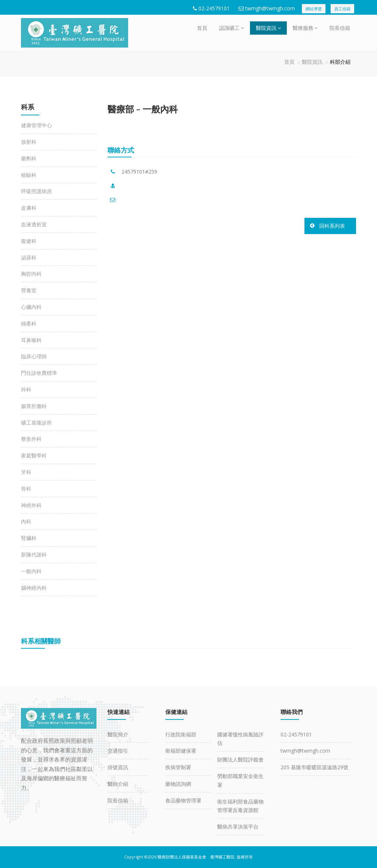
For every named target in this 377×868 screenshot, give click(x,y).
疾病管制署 (178, 767)
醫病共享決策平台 (238, 827)
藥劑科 (29, 158)
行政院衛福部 (181, 734)
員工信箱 (342, 9)
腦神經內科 (34, 588)
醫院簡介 (118, 734)
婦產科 (29, 323)
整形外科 (31, 439)
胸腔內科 (31, 274)
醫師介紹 (118, 784)
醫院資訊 (268, 28)
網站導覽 (314, 9)
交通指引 (118, 751)
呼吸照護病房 (36, 191)
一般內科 (31, 571)
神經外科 (31, 505)
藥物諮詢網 (178, 784)
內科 (26, 521)
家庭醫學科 (34, 455)
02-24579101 (214, 8)
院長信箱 (340, 28)
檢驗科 (29, 175)
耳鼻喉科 (31, 340)
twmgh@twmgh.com (270, 8)
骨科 (26, 489)
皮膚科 (29, 208)
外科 (26, 389)
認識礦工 (232, 28)
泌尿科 (29, 257)
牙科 (26, 472)
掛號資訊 (118, 767)
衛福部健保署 (181, 751)
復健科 (29, 241)
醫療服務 (305, 28)
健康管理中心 (36, 125)
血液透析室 (34, 224)
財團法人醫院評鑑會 (240, 759)
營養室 (29, 290)
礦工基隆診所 (36, 423)
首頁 (202, 28)
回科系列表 (332, 226)
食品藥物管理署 (183, 800)
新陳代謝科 (34, 555)
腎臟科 (29, 538)
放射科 (29, 142)
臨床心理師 (34, 356)
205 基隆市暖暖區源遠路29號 (314, 767)
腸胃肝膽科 (34, 406)
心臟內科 (31, 307)
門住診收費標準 (39, 373)
